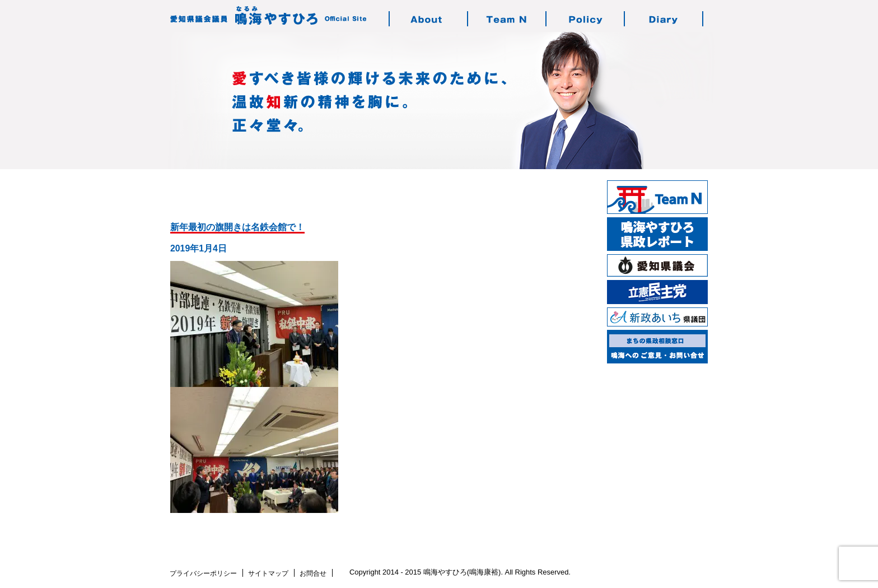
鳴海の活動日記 (664, 19)
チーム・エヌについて (507, 19)
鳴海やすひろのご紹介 (429, 19)
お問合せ (313, 573)
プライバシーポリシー (203, 573)
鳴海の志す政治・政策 (586, 19)
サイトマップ (268, 573)
